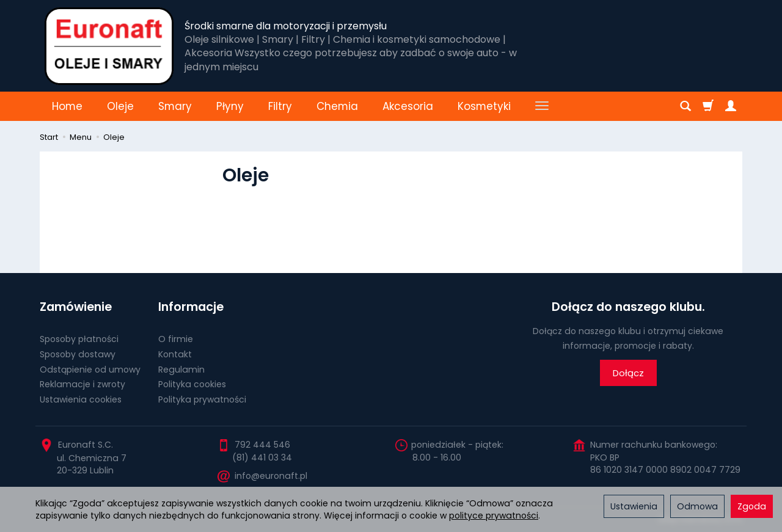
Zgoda (752, 506)
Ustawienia (634, 506)
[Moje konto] (731, 106)
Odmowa (697, 506)
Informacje (191, 307)
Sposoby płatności (79, 339)
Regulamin (181, 370)
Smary (175, 106)
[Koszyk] (708, 106)
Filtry (280, 106)
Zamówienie (76, 307)
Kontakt (175, 354)
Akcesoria (408, 106)
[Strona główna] (109, 46)
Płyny (230, 106)
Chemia (337, 106)
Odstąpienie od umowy (90, 370)
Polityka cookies (192, 384)
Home (67, 106)
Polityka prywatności (202, 399)
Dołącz (628, 373)
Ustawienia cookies (81, 399)
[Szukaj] (685, 106)
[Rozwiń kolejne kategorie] (542, 106)
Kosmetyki (484, 106)
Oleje (120, 106)
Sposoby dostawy (78, 354)
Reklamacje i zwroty (82, 384)
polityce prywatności (494, 516)
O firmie (176, 339)
